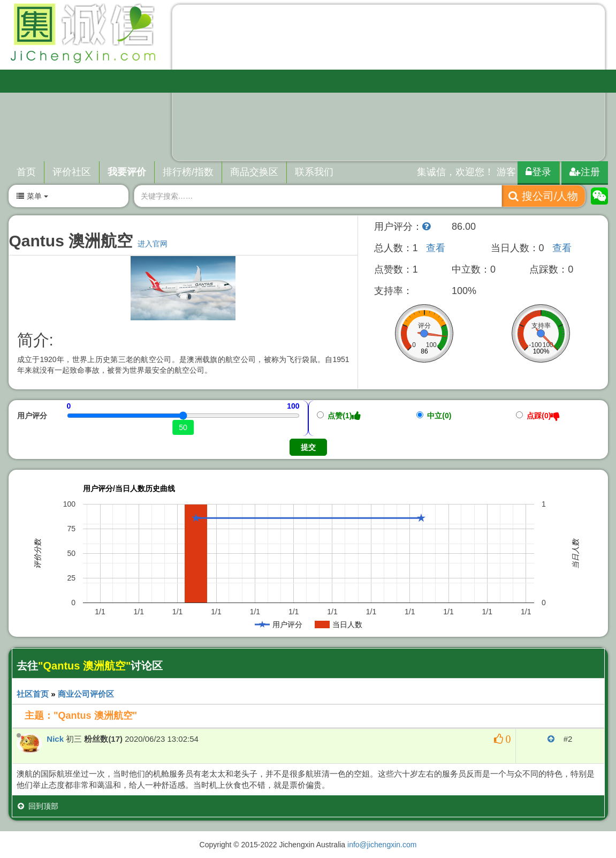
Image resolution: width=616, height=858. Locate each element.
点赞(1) (339, 416)
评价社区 (72, 172)
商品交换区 (254, 172)
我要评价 (127, 172)
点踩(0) (538, 416)
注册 (585, 172)
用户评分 (32, 416)
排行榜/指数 (188, 172)
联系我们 (314, 172)
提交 (308, 447)
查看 (436, 248)
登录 (538, 172)
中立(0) (434, 416)
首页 (26, 172)
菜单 (32, 196)
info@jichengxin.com (382, 845)
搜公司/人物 (543, 196)
